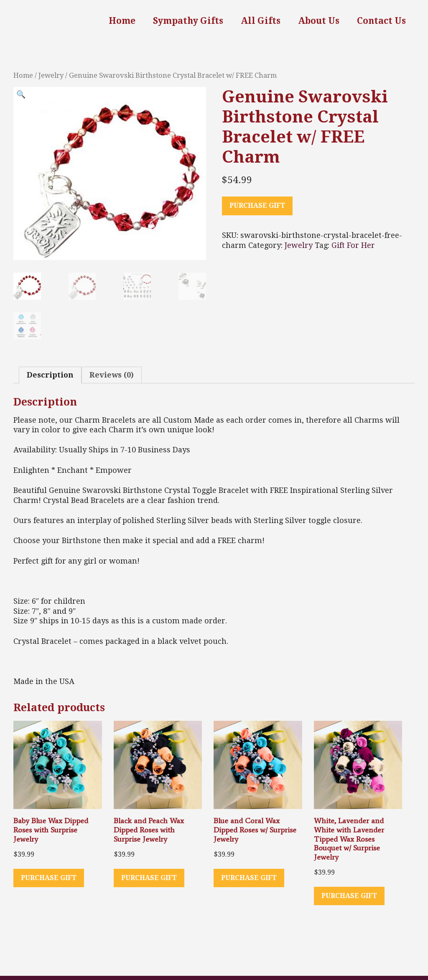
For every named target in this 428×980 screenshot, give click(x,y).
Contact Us (381, 21)
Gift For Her (353, 245)
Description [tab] (50, 375)
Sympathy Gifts (188, 21)
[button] (21, 97)
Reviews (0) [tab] (112, 375)
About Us (319, 21)
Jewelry (51, 75)
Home (122, 21)
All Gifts (261, 21)
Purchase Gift (257, 205)
